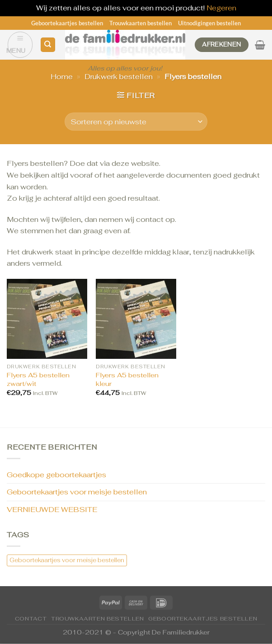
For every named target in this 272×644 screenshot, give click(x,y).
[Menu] (20, 45)
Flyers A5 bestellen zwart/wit (38, 379)
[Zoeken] (48, 45)
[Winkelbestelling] (136, 122)
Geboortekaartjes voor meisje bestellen (77, 492)
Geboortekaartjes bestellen (67, 23)
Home (62, 77)
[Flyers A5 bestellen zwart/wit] (47, 319)
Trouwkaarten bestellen (141, 23)
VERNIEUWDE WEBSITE (52, 510)
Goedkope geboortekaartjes (56, 475)
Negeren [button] (221, 8)
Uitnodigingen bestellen (209, 23)
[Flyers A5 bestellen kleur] (136, 319)
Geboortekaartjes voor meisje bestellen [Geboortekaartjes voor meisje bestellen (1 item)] (67, 560)
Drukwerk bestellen (119, 77)
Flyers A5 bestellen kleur (127, 379)
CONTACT (31, 619)
